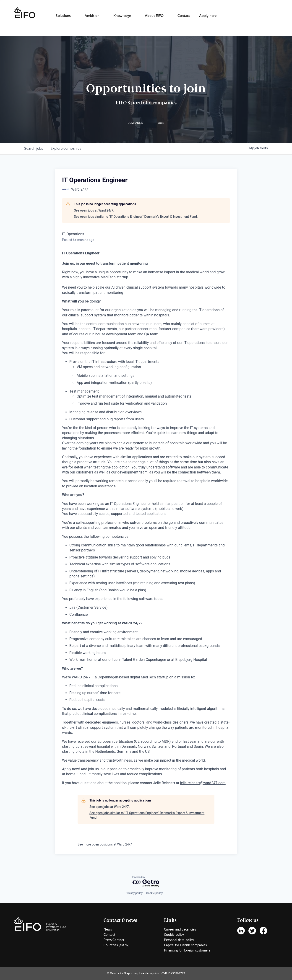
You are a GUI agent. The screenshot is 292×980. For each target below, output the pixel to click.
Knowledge (122, 16)
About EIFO (154, 16)
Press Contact (114, 940)
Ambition (92, 16)
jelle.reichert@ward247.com (203, 783)
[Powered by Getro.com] (146, 882)
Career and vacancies (180, 929)
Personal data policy (179, 940)
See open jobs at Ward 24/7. (94, 210)
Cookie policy (154, 893)
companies (66, 149)
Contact (184, 16)
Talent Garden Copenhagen (144, 660)
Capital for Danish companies (185, 945)
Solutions (63, 16)
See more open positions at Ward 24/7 (105, 844)
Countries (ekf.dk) (116, 945)
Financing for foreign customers (187, 950)
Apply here (208, 16)
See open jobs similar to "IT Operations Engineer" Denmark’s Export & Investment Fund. (136, 217)
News (108, 929)
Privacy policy (134, 893)
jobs (34, 149)
